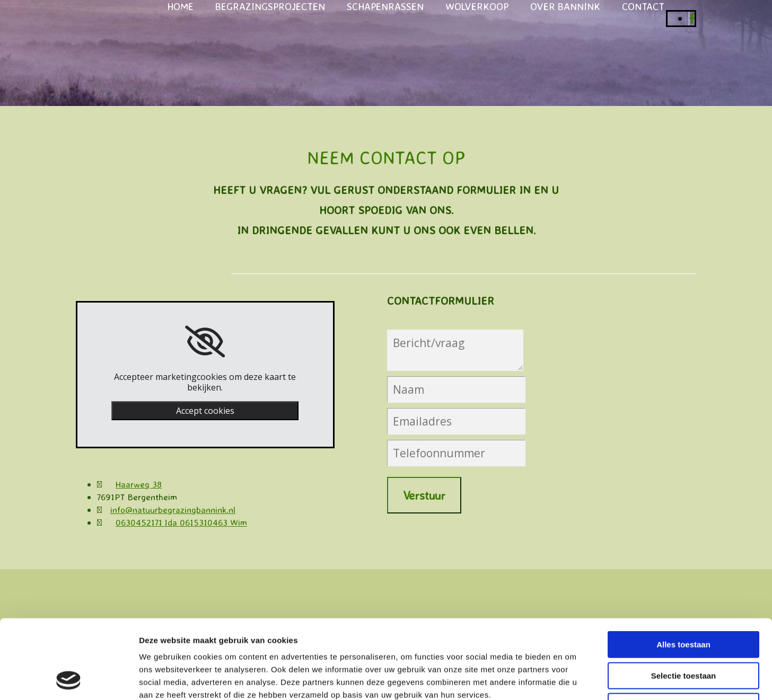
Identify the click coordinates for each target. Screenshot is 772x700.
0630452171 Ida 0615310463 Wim (181, 522)
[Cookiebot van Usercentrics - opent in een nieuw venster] (69, 679)
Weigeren (683, 632)
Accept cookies (205, 411)
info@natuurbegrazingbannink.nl (173, 510)
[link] (205, 342)
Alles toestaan (683, 570)
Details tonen (573, 679)
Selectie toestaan (684, 602)
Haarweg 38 (139, 484)
